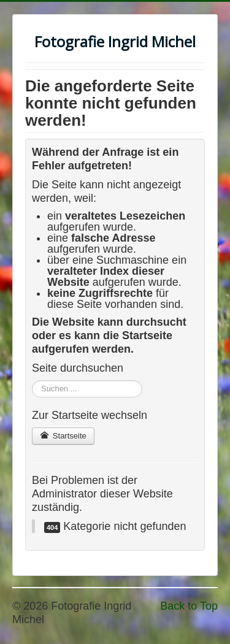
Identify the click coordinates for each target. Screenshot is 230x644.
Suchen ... (32, 381)
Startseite (63, 436)
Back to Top (189, 606)
